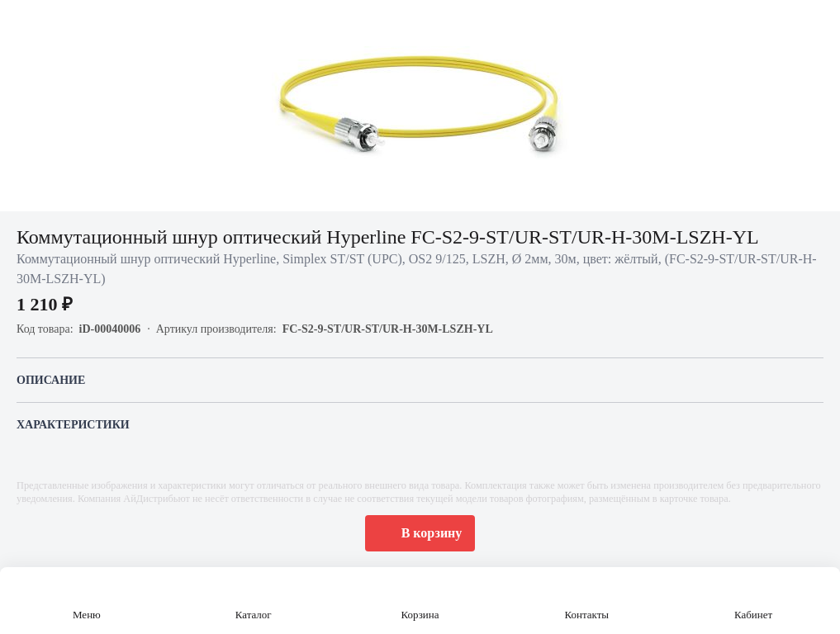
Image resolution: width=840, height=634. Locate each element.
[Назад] (23, 23)
